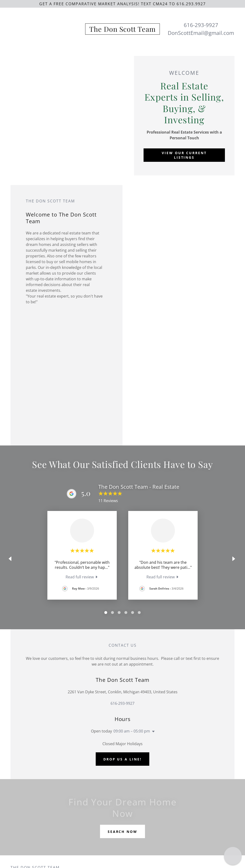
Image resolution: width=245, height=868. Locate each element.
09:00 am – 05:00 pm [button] (132, 731)
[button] (152, 732)
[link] (122, 30)
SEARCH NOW (123, 832)
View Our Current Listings (184, 155)
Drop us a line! (123, 759)
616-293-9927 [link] (201, 25)
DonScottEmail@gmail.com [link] (201, 33)
